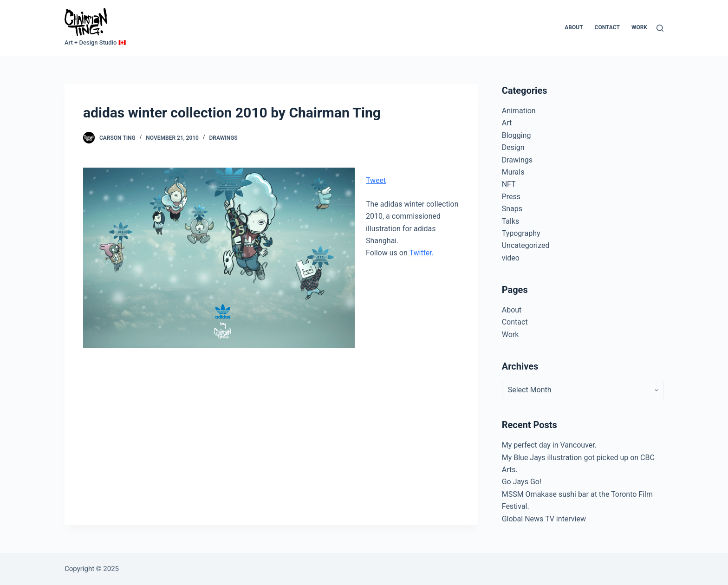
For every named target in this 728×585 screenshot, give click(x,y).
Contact (607, 27)
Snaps (512, 209)
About (574, 27)
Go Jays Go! (522, 482)
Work (639, 27)
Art (507, 123)
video (511, 258)
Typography (521, 233)
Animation (519, 111)
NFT (509, 184)
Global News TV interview (544, 519)
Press (511, 197)
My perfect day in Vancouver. (549, 445)
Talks (511, 221)
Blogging (517, 135)
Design (513, 147)
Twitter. (421, 253)
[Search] (660, 28)
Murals (513, 172)
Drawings (224, 138)
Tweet (376, 180)
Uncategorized (526, 245)
